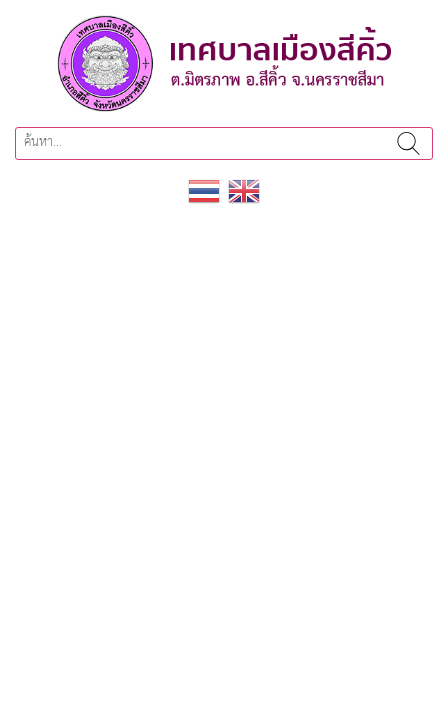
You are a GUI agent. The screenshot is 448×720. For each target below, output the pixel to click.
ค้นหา (409, 143)
